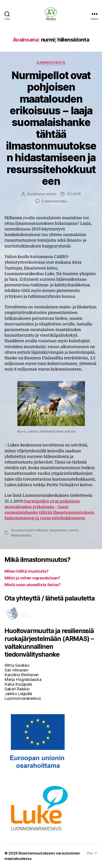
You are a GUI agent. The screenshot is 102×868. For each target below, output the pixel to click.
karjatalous (59, 530)
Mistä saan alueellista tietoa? (33, 585)
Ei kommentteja (54, 201)
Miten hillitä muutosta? (27, 571)
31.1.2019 (74, 194)
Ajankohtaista (51, 63)
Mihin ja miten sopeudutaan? (32, 578)
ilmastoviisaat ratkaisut (29, 530)
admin (51, 194)
